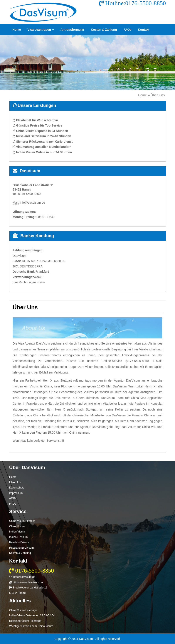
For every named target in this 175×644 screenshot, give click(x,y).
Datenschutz (17, 488)
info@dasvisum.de (22, 577)
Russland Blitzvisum (21, 548)
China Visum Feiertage (23, 610)
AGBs (13, 498)
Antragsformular (72, 30)
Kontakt (144, 30)
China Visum (17, 526)
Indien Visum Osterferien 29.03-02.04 (32, 615)
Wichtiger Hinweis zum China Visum (31, 626)
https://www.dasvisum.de (26, 582)
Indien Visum (17, 532)
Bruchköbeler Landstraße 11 (28, 588)
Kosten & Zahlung (104, 30)
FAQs (127, 30)
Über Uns (15, 482)
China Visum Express (22, 521)
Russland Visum (19, 542)
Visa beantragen (41, 30)
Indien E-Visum (18, 537)
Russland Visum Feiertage (25, 621)
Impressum (16, 493)
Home (17, 30)
